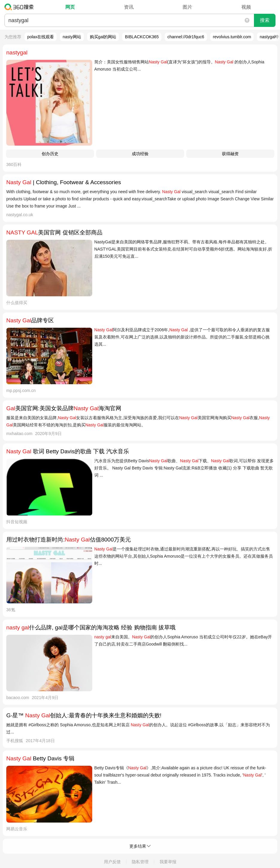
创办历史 (50, 154)
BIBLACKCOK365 (142, 37)
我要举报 (168, 862)
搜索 (265, 20)
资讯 (129, 7)
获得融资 (230, 154)
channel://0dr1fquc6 (186, 37)
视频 (246, 7)
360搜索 (21, 7)
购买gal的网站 (103, 37)
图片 (187, 7)
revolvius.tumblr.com (232, 37)
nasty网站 (72, 37)
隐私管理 (140, 862)
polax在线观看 (41, 37)
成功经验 (140, 154)
